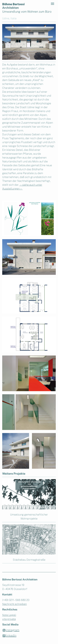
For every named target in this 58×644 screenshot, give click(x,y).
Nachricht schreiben (14, 604)
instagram (11, 630)
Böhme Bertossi (13, 6)
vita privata (9, 619)
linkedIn (9, 636)
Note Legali (9, 615)
